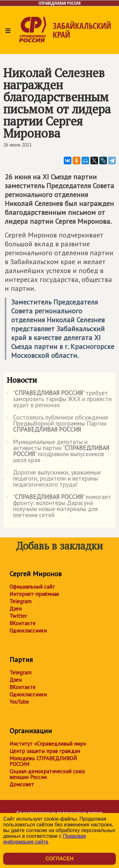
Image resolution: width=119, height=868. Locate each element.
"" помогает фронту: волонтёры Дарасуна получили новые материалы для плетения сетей (59, 506)
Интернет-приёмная (34, 594)
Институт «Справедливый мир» (48, 744)
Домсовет (22, 784)
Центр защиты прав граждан (45, 751)
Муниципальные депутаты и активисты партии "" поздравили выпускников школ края (58, 451)
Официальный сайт (32, 587)
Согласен (59, 859)
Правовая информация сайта (45, 839)
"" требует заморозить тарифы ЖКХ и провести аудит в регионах (59, 399)
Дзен (16, 609)
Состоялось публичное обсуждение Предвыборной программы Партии (57, 424)
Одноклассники (28, 631)
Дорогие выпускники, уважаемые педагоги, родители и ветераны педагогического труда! (54, 479)
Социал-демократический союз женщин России (47, 774)
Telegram (20, 601)
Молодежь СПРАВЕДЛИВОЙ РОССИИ (43, 761)
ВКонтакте (23, 623)
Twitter (18, 616)
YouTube (19, 702)
